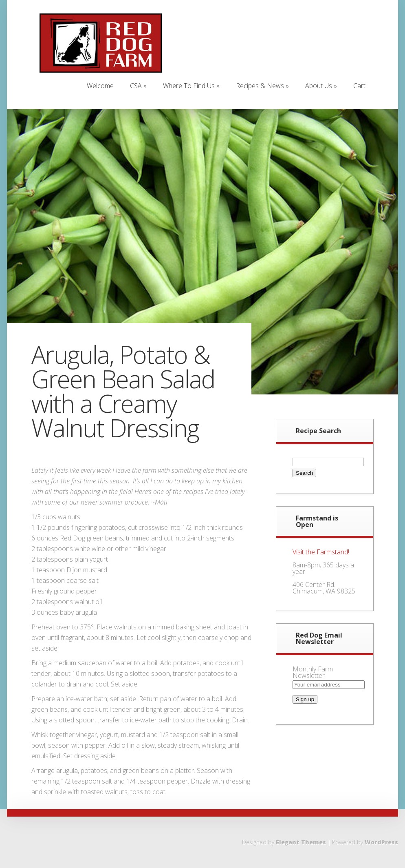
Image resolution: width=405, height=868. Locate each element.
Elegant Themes (301, 842)
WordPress (381, 842)
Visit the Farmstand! (321, 552)
